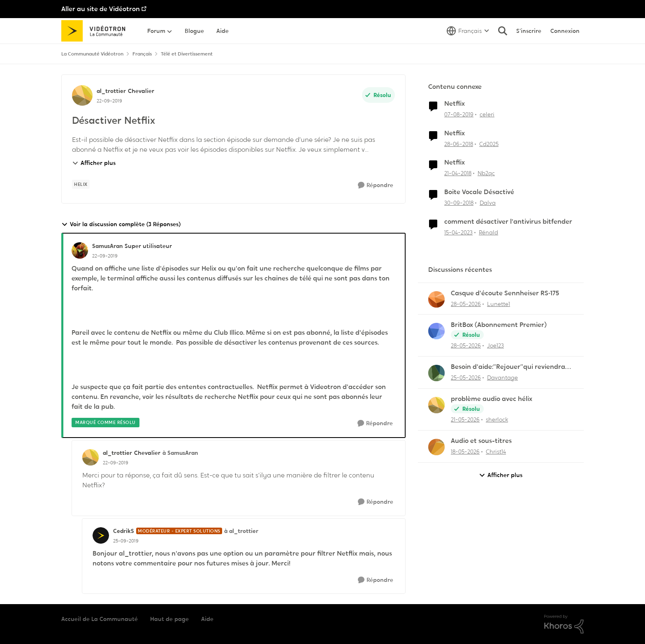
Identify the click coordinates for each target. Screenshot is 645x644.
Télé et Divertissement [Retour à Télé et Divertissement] (187, 54)
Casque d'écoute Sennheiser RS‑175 (505, 293)
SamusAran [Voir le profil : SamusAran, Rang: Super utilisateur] (107, 246)
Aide (207, 619)
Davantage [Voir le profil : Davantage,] (502, 378)
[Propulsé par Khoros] (564, 624)
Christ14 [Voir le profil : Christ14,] (496, 452)
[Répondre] (376, 185)
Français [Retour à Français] (142, 54)
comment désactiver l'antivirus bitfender (508, 222)
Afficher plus (94, 163)
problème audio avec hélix (492, 399)
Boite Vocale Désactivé (479, 192)
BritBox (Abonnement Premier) (499, 325)
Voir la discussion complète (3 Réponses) (121, 224)
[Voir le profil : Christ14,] (436, 447)
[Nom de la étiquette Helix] (81, 184)
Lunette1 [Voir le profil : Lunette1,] (499, 303)
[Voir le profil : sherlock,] (436, 405)
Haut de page (169, 619)
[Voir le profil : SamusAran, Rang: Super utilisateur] (80, 250)
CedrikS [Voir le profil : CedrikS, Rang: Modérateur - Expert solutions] (124, 531)
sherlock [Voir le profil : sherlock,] (497, 419)
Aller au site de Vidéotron (101, 9)
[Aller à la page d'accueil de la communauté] (96, 31)
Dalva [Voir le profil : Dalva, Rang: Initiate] (488, 203)
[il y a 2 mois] (466, 304)
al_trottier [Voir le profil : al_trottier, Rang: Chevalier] (111, 91)
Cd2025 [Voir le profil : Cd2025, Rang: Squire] (489, 144)
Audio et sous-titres (481, 441)
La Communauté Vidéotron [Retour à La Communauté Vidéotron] (92, 54)
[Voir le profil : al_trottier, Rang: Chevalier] (82, 95)
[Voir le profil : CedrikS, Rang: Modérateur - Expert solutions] (101, 535)
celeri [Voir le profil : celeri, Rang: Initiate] (487, 114)
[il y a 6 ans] (459, 115)
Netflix (455, 104)
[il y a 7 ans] (459, 203)
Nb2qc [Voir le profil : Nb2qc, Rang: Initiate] (486, 173)
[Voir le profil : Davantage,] (436, 373)
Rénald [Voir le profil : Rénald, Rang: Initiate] (488, 232)
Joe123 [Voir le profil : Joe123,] (495, 345)
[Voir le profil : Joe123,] (436, 331)
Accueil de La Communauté (100, 619)
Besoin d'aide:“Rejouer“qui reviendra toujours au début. (508, 367)
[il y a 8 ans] (459, 144)
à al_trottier (241, 531)
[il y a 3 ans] (458, 233)
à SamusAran (180, 453)
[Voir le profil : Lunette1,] (436, 299)
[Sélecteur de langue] (468, 31)
